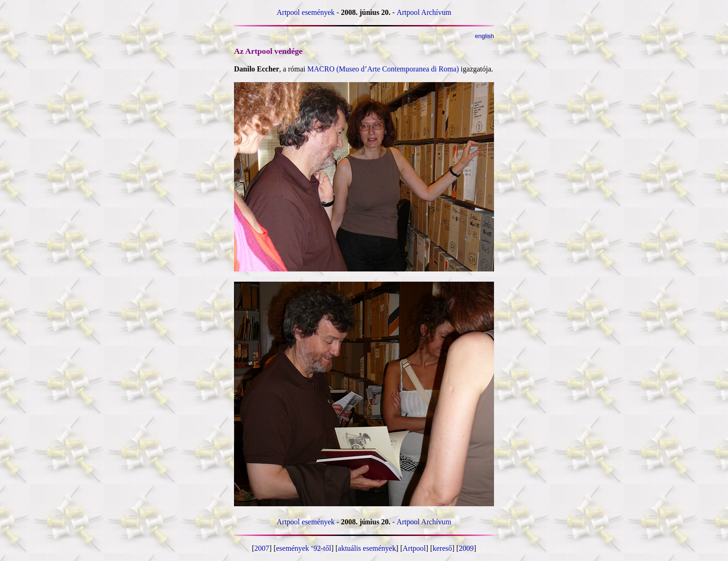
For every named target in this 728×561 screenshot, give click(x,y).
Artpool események (306, 12)
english (484, 36)
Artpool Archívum (424, 12)
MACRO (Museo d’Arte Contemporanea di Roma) (383, 69)
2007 (262, 548)
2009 (466, 548)
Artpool (414, 548)
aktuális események (367, 548)
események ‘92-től (304, 548)
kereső (442, 548)
